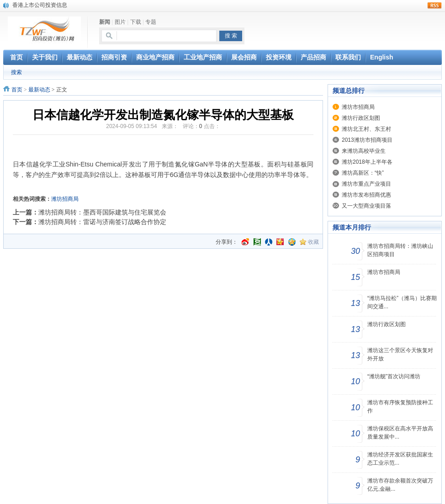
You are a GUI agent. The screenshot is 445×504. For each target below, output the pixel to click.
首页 (17, 90)
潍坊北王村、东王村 (366, 129)
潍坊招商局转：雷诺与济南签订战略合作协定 (102, 222)
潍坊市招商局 (358, 107)
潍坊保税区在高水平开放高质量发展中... (400, 433)
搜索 (16, 72)
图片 (120, 22)
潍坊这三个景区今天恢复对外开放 (400, 354)
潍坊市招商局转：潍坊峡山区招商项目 (400, 250)
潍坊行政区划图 (361, 118)
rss (434, 5)
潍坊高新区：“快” (363, 173)
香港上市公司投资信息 (40, 5)
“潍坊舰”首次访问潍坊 (394, 376)
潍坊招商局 (65, 199)
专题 (151, 22)
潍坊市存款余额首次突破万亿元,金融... (400, 485)
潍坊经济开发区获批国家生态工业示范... (400, 459)
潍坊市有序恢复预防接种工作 (400, 407)
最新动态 (39, 90)
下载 (136, 22)
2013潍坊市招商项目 (367, 140)
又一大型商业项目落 (366, 206)
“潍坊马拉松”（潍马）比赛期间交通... (402, 302)
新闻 (105, 22)
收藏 (313, 242)
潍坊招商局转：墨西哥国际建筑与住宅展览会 (102, 212)
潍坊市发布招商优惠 (366, 195)
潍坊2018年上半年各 (367, 162)
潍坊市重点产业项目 (366, 184)
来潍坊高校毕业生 (364, 151)
